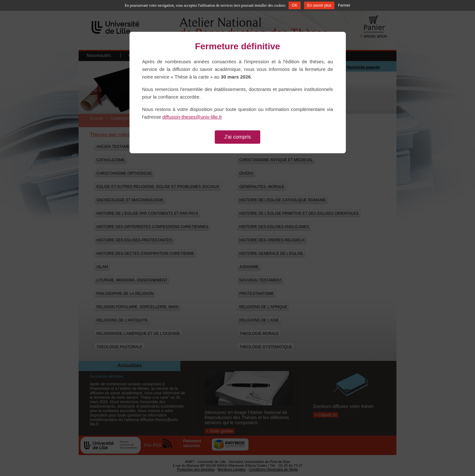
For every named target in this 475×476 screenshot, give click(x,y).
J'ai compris (238, 137)
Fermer (344, 5)
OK (294, 5)
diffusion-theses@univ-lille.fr (192, 117)
